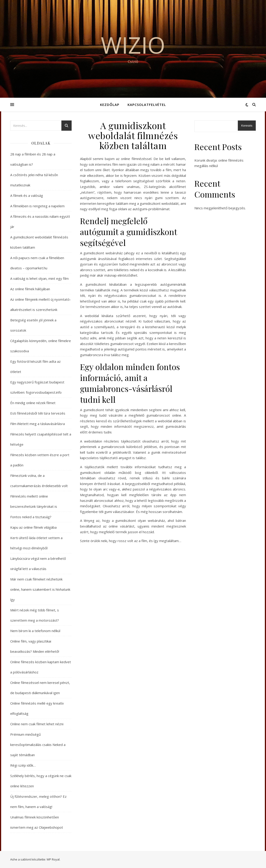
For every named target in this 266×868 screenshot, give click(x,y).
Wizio (133, 45)
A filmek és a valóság (27, 195)
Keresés (247, 126)
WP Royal (53, 859)
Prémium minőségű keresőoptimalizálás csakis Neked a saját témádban (38, 745)
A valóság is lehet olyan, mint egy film (39, 278)
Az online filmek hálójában (30, 289)
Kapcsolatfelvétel (147, 105)
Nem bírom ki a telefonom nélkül (35, 631)
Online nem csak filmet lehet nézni (37, 724)
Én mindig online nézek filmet (33, 403)
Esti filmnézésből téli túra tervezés (38, 413)
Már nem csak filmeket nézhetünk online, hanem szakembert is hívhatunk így (40, 589)
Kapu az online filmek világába (33, 527)
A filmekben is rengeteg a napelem (37, 206)
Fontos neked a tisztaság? (31, 517)
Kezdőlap (110, 105)
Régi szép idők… (23, 765)
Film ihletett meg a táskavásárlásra (38, 424)
